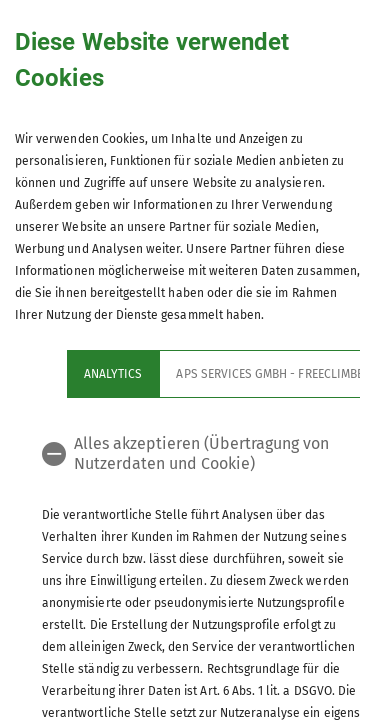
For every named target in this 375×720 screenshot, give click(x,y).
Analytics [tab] (113, 374)
